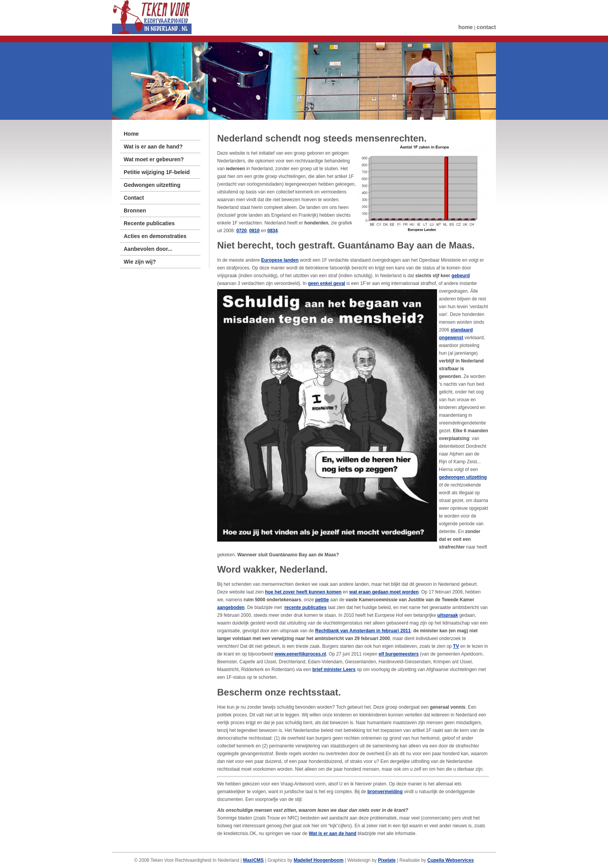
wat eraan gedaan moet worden (384, 592)
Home (131, 134)
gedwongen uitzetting (463, 477)
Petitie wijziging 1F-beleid (157, 172)
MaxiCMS (253, 860)
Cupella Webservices (451, 860)
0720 (241, 231)
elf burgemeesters (398, 654)
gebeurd (460, 276)
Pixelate (387, 860)
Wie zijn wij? (140, 262)
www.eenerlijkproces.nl (300, 654)
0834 (272, 231)
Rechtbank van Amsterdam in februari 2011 (363, 631)
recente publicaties (305, 607)
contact (486, 27)
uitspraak (448, 615)
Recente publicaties (149, 223)
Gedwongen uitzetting (152, 185)
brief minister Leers (334, 670)
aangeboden (231, 607)
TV (456, 646)
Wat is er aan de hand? (153, 147)
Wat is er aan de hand (332, 833)
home (465, 27)
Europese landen (280, 260)
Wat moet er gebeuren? (154, 159)
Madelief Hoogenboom (319, 860)
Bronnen (135, 211)
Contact (134, 198)
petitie (322, 600)
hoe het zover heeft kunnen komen (303, 592)
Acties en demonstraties (155, 236)
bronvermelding (385, 792)
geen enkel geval (326, 283)
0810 (255, 231)
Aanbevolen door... (148, 249)
